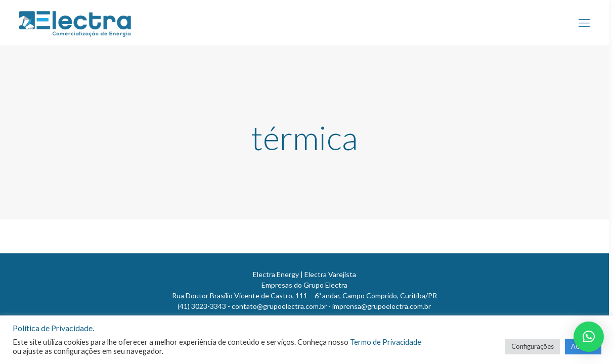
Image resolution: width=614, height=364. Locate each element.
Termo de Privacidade (386, 342)
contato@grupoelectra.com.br (279, 306)
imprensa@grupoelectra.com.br (382, 306)
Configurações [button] (533, 346)
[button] (589, 337)
